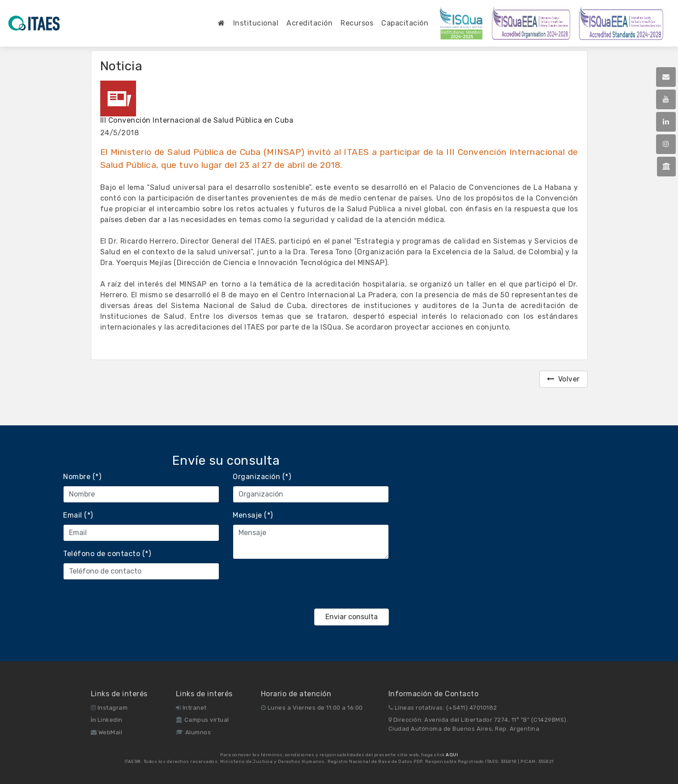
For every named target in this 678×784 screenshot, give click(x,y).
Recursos (357, 23)
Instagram (109, 708)
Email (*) (78, 515)
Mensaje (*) (253, 515)
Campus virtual (203, 720)
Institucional (256, 23)
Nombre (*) (82, 477)
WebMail (107, 732)
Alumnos (194, 732)
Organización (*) (262, 477)
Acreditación (309, 23)
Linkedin (107, 720)
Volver (563, 379)
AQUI (452, 755)
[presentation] (301, 584)
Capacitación (405, 23)
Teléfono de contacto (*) (107, 554)
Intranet (191, 708)
